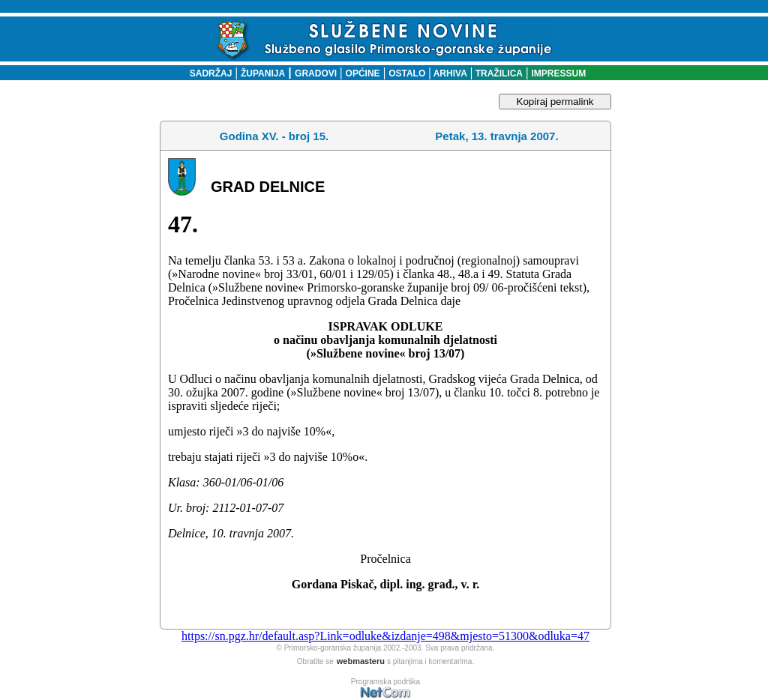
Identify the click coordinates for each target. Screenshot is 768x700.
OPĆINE (363, 73)
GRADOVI (316, 73)
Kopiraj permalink (555, 102)
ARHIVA (449, 73)
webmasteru (361, 661)
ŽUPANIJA (263, 73)
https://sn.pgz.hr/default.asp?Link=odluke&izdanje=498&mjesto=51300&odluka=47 (385, 636)
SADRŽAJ (207, 73)
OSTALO (407, 73)
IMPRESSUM (559, 73)
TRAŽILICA (498, 73)
